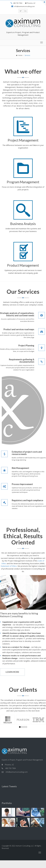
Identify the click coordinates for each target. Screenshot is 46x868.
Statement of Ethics (9, 566)
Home (19, 55)
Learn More (12, 672)
